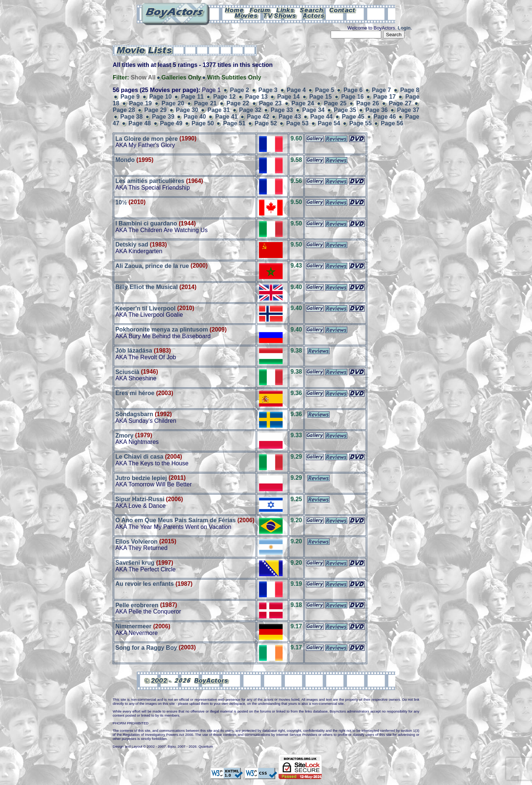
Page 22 (238, 103)
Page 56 (392, 123)
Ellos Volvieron (136, 541)
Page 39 (163, 117)
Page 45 (353, 117)
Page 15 (320, 97)
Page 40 (195, 117)
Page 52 (266, 123)
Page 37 (408, 110)
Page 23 (270, 103)
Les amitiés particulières (150, 181)
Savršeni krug (135, 563)
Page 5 (325, 90)
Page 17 (384, 97)
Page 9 (130, 97)
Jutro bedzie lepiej (141, 478)
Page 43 (290, 117)
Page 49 (171, 123)
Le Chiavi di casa (139, 457)
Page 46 (385, 117)
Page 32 (250, 110)
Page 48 (140, 123)
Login (404, 28)
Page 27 (400, 103)
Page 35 (345, 110)
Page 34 (313, 110)
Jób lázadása (134, 351)
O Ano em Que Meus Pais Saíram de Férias (175, 520)
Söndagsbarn (134, 414)
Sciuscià (127, 372)
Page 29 (156, 110)
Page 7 (381, 90)
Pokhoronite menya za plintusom (162, 329)
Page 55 (360, 123)
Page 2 (240, 90)
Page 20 (173, 103)
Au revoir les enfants (144, 584)
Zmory (124, 435)
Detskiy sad (132, 244)
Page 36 (377, 110)
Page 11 (192, 97)
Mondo (125, 160)
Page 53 (297, 123)
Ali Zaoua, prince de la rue (152, 266)
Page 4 (296, 90)
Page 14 (288, 97)
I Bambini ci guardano (146, 223)
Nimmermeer (133, 626)
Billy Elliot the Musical (146, 287)
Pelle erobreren (137, 605)
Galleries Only (181, 77)
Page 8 (410, 90)
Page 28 (124, 110)
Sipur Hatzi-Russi (140, 499)
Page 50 (202, 123)
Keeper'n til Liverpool (145, 308)
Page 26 (368, 103)
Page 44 (322, 117)
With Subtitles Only (234, 77)
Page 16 (353, 97)
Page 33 (282, 110)
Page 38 (132, 117)
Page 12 (224, 97)
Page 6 (353, 90)
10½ (121, 202)
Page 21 (205, 103)
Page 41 (227, 117)
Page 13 (257, 97)
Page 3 (268, 90)
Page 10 (161, 97)
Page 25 (335, 103)
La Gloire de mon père (146, 138)
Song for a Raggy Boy (146, 647)
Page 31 (219, 110)
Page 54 (329, 123)
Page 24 (303, 103)
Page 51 (234, 123)
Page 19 (140, 103)
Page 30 (187, 110)
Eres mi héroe (135, 393)
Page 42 (258, 117)
